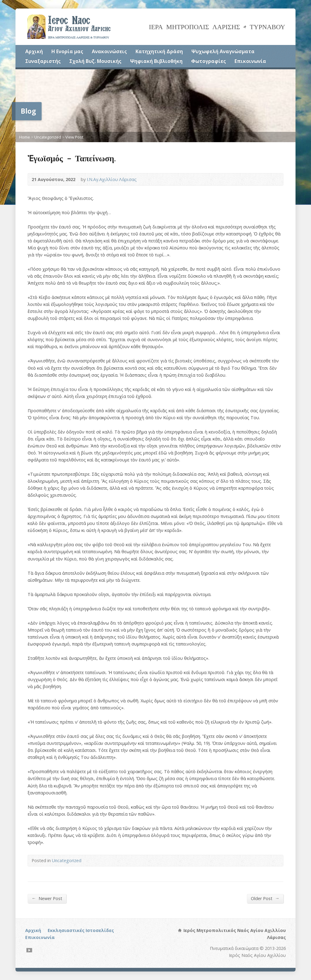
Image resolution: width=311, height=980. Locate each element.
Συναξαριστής (43, 61)
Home (25, 137)
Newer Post (47, 898)
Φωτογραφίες (208, 61)
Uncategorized (48, 137)
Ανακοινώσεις (109, 51)
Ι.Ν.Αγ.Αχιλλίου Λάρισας (112, 179)
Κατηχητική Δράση (159, 51)
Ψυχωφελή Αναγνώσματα (223, 51)
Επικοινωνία (250, 61)
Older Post (265, 898)
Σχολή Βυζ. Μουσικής (95, 61)
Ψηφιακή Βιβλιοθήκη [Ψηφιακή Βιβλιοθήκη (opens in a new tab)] (156, 61)
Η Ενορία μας (67, 51)
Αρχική (34, 51)
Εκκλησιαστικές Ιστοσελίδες (81, 930)
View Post (74, 137)
